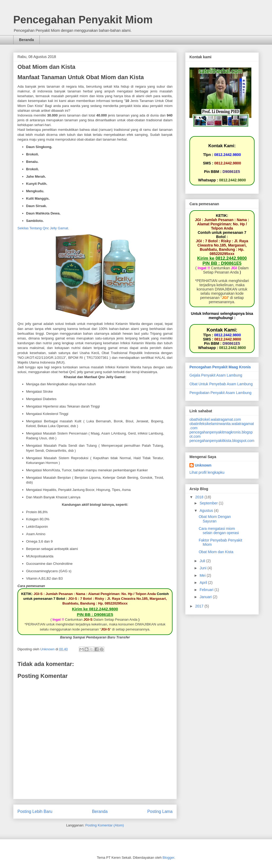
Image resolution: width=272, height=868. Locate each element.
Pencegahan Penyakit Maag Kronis (220, 367)
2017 (200, 606)
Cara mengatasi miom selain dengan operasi (219, 531)
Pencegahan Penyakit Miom (83, 20)
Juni (203, 568)
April (204, 583)
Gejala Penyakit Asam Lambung (216, 375)
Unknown (203, 465)
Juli (203, 561)
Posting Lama (160, 811)
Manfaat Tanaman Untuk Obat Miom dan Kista (81, 77)
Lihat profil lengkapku (207, 472)
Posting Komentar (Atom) (105, 825)
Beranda (26, 40)
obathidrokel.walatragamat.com (215, 419)
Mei (203, 575)
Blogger (168, 858)
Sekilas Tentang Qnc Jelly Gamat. (43, 228)
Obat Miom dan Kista (216, 552)
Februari (207, 590)
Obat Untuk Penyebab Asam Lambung (221, 384)
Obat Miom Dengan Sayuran (215, 519)
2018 (200, 497)
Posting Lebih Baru (35, 811)
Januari (206, 597)
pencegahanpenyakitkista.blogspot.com (222, 441)
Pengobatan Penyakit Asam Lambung (220, 393)
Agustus (207, 511)
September (209, 503)
